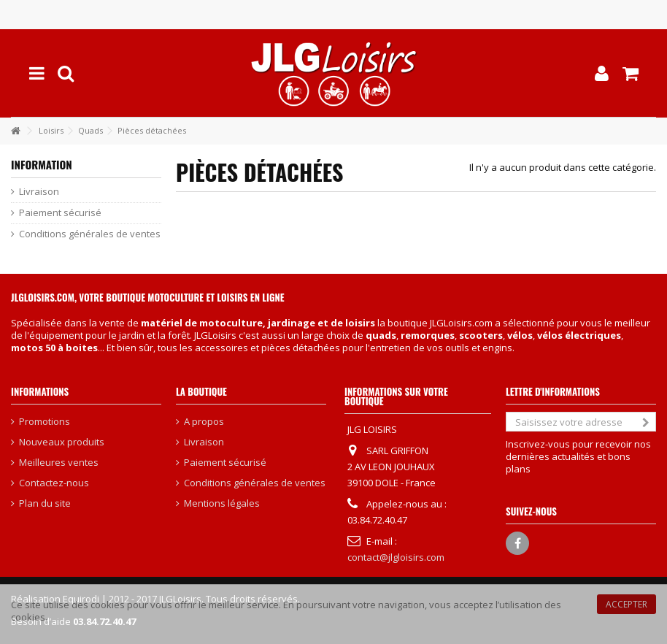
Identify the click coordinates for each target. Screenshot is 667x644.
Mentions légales (222, 503)
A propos (204, 422)
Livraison (39, 192)
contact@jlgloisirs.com (396, 557)
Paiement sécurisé (60, 213)
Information (42, 164)
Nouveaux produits (62, 442)
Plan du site (45, 503)
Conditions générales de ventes (90, 234)
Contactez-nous (54, 483)
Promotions (45, 422)
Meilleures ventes (59, 463)
